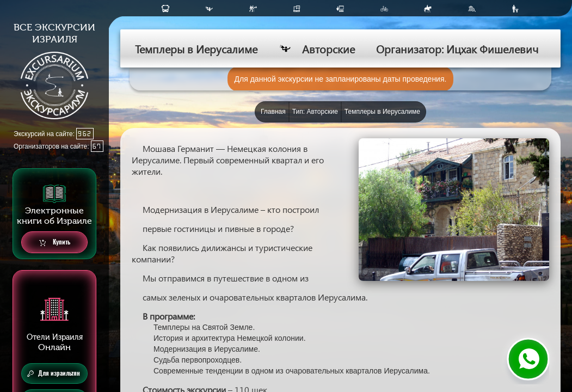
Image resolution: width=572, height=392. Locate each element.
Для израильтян (54, 373)
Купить (55, 243)
